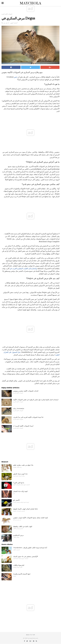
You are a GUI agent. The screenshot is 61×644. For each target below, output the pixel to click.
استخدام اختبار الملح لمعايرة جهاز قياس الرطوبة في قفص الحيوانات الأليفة (36, 400)
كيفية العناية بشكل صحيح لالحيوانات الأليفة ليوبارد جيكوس (31, 518)
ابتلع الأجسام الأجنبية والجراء (22, 574)
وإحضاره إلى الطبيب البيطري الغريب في (23, 269)
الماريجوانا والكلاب (19, 565)
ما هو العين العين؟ (19, 483)
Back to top (31, 635)
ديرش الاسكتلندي (18, 535)
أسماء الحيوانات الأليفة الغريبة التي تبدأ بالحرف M (28, 417)
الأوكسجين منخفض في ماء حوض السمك (26, 556)
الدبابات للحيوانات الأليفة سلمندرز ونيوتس (26, 391)
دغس (16, 77)
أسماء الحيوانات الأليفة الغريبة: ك (23, 426)
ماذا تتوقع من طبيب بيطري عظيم (23, 465)
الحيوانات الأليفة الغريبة (7, 14)
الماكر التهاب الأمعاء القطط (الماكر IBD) (25, 509)
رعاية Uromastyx (19, 408)
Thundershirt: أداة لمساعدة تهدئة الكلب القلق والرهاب (30, 548)
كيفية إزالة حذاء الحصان (20, 491)
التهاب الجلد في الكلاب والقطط (23, 526)
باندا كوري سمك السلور (20, 474)
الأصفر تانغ (16, 500)
